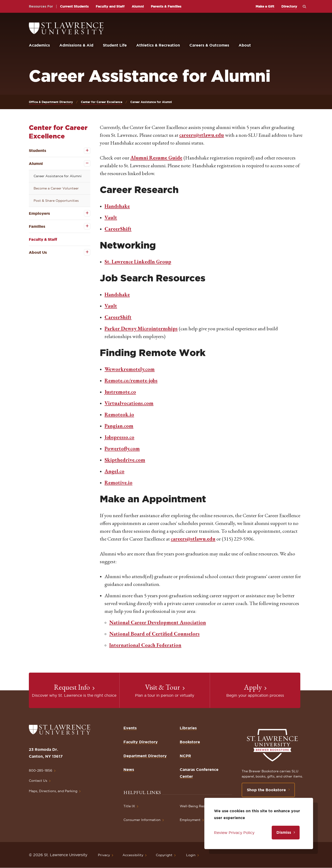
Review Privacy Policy (234, 833)
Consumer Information (142, 820)
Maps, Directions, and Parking (53, 791)
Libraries (188, 728)
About (245, 45)
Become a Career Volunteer (56, 188)
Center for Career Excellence (102, 102)
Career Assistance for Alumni (58, 176)
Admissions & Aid (76, 45)
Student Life (115, 45)
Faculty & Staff (43, 239)
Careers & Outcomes (209, 45)
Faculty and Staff (110, 6)
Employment (190, 820)
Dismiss (284, 832)
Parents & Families (166, 6)
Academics (39, 45)
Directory (289, 6)
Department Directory (145, 756)
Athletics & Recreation (158, 45)
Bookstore (190, 742)
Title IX (129, 806)
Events (130, 728)
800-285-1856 (41, 770)
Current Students (74, 6)
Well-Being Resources (198, 806)
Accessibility (133, 855)
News (129, 769)
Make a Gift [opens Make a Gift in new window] (265, 6)
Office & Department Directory (51, 102)
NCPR (185, 756)
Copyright (164, 855)
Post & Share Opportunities (56, 201)
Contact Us (38, 781)
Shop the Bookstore (266, 790)
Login (191, 855)
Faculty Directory (141, 742)
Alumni (138, 6)
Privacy (104, 855)
